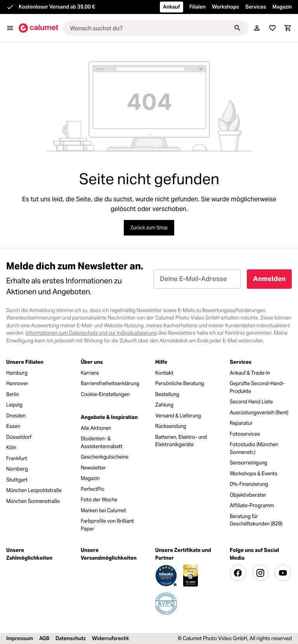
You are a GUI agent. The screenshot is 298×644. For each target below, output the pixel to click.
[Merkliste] (272, 28)
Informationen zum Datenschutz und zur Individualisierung (91, 333)
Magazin (282, 7)
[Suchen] (237, 28)
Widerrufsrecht (110, 638)
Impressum (20, 638)
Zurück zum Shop (149, 228)
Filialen (198, 7)
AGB (44, 638)
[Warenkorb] (288, 28)
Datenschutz (71, 638)
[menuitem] (37, 373)
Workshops (225, 7)
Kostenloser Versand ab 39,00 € (57, 7)
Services (256, 7)
